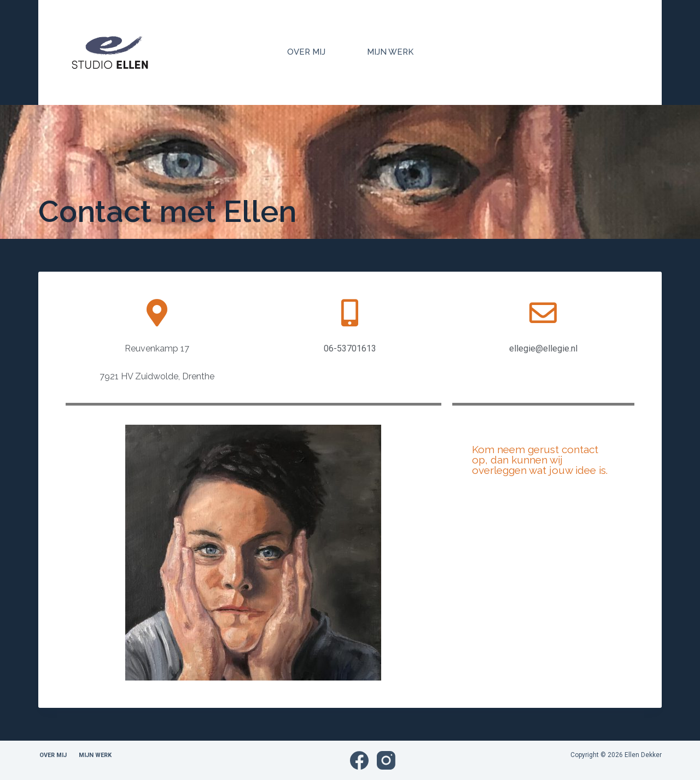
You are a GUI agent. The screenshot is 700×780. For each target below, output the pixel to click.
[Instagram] (386, 760)
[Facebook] (359, 760)
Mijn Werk (390, 52)
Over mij (306, 52)
